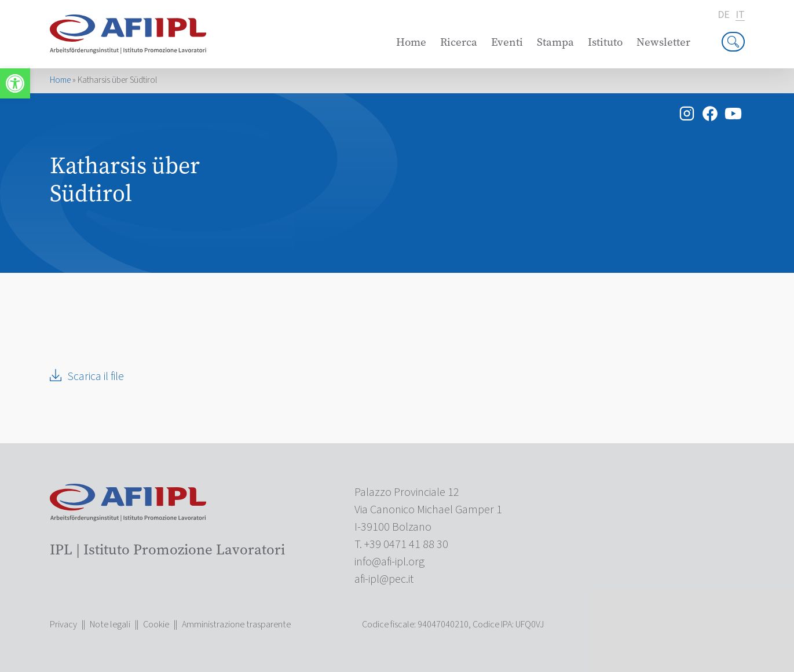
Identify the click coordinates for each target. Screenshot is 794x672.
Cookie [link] (156, 624)
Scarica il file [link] (96, 377)
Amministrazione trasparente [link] (236, 624)
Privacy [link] (63, 624)
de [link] (724, 15)
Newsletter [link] (663, 42)
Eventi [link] (507, 42)
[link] (15, 83)
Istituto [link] (605, 42)
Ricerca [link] (459, 42)
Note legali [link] (110, 624)
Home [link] (411, 42)
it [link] (740, 15)
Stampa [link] (555, 42)
